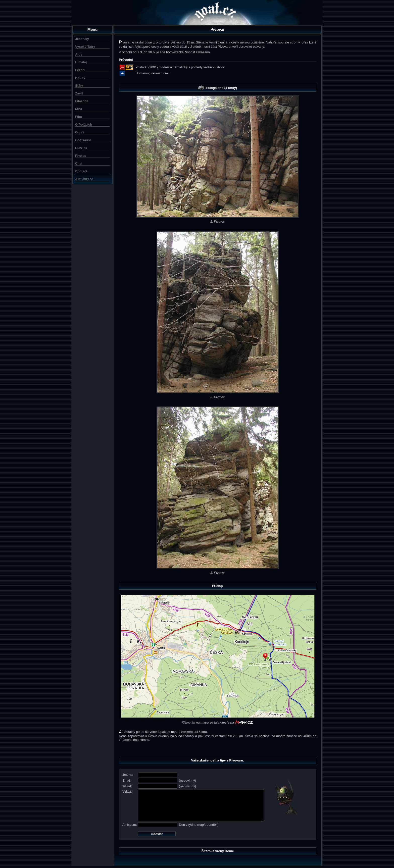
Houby (80, 78)
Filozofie (82, 101)
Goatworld (83, 140)
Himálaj (81, 62)
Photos (81, 156)
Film (79, 117)
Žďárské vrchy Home (217, 851)
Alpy (79, 54)
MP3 (79, 109)
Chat (79, 163)
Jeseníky (82, 39)
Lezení (80, 70)
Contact (81, 171)
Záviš (79, 93)
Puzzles (81, 148)
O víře (80, 132)
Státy (79, 86)
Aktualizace (84, 179)
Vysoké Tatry (85, 47)
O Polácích (84, 124)
